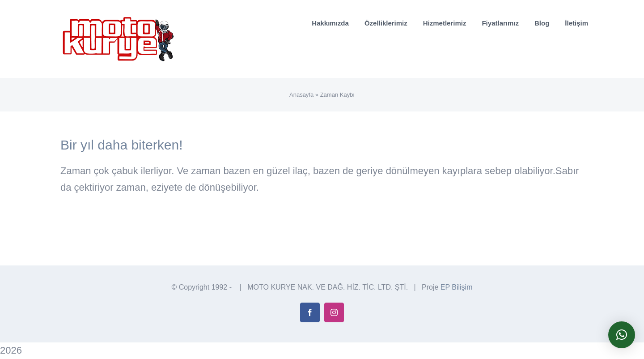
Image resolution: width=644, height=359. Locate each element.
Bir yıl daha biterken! (121, 145)
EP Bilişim (457, 287)
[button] (622, 335)
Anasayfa (301, 95)
